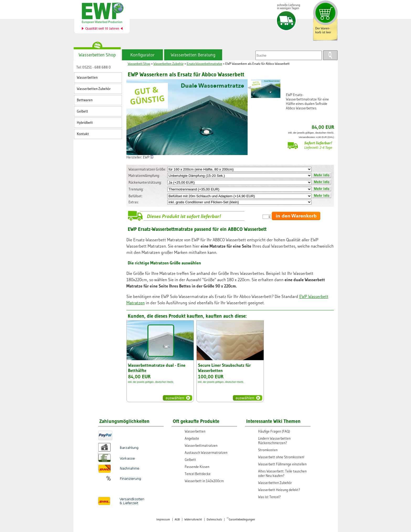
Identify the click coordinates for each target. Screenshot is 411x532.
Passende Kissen (197, 467)
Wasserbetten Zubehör (94, 89)
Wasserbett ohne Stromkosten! (281, 457)
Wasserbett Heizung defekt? (279, 490)
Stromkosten (268, 450)
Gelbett (82, 111)
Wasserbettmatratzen (201, 446)
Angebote (192, 438)
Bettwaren (85, 100)
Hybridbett (85, 123)
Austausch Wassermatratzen (206, 453)
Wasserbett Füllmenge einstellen (282, 464)
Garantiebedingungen (241, 520)
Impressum (163, 520)
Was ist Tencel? (269, 497)
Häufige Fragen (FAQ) (274, 431)
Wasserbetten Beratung (193, 55)
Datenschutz (214, 520)
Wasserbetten (87, 78)
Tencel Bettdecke (198, 474)
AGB (177, 520)
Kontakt (83, 134)
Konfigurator (142, 55)
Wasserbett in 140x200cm (204, 481)
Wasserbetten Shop (97, 55)
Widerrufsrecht (193, 520)
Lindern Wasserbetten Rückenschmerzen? (274, 441)
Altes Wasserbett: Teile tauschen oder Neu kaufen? (282, 474)
